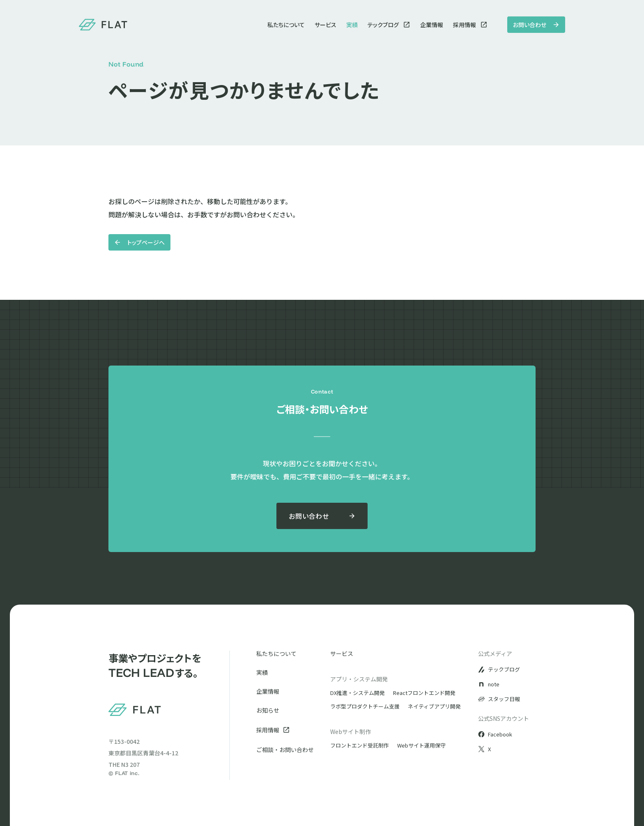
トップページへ (139, 242)
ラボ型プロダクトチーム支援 (365, 706)
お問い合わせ (536, 25)
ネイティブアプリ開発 (434, 706)
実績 (352, 25)
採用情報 (470, 25)
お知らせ (268, 710)
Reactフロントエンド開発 (424, 693)
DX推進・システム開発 (358, 693)
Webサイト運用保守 (421, 745)
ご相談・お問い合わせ (285, 750)
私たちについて (286, 25)
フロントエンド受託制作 (360, 745)
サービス (325, 25)
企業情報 (432, 25)
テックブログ (389, 25)
